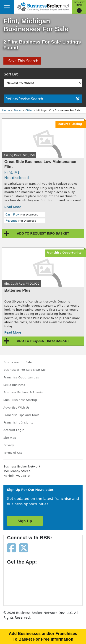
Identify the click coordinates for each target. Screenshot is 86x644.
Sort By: (11, 74)
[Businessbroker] (43, 6)
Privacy (9, 445)
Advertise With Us (16, 407)
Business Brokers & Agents (23, 392)
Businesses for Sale (18, 362)
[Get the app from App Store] (23, 583)
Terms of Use (13, 453)
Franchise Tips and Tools (21, 415)
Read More (13, 207)
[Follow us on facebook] (12, 547)
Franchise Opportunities (21, 377)
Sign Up (25, 521)
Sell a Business (14, 385)
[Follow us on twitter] (24, 547)
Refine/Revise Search (43, 99)
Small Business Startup (20, 400)
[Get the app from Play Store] (60, 583)
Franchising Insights (18, 422)
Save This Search (22, 61)
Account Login (14, 430)
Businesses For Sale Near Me (25, 370)
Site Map (10, 438)
